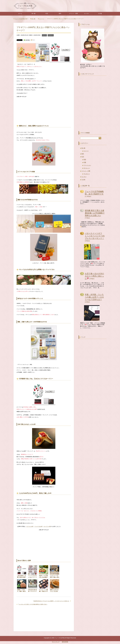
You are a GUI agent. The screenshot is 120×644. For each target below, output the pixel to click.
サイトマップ (56, 642)
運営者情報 (65, 642)
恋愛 (85, 162)
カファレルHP (30, 526)
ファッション (87, 165)
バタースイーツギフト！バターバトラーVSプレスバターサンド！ (95, 236)
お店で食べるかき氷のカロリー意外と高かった (94, 276)
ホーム (20, 14)
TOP (21, 19)
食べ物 (33, 14)
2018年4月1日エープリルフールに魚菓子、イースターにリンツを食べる (51, 601)
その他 (100, 14)
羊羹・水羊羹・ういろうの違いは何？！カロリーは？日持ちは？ (94, 297)
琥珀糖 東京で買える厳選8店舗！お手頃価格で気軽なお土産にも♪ (95, 213)
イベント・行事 (73, 14)
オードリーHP (47, 526)
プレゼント (51, 35)
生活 (47, 14)
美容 (85, 160)
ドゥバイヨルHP (38, 526)
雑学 (60, 14)
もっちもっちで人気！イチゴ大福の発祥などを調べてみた (33, 604)
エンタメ (87, 14)
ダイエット (87, 168)
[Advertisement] (44, 110)
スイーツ (44, 35)
